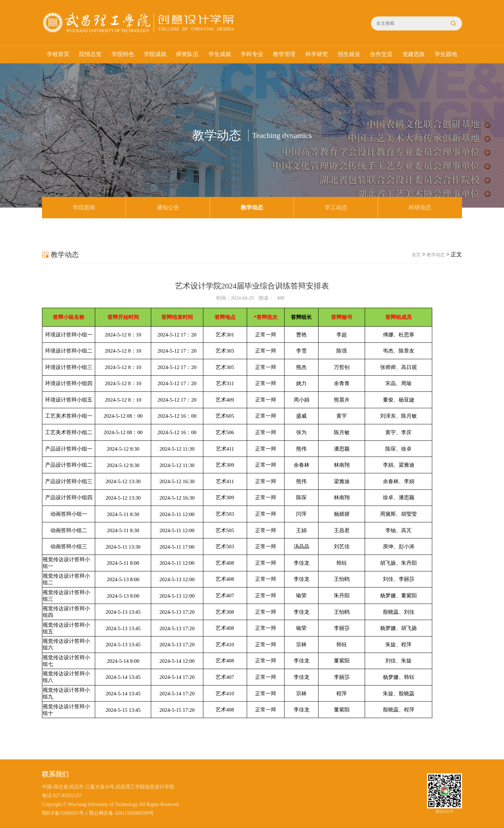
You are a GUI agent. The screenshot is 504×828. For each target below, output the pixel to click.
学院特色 (123, 54)
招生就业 (349, 54)
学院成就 (155, 54)
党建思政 (414, 54)
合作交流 (381, 54)
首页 (416, 255)
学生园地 (446, 54)
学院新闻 (84, 207)
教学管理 (284, 54)
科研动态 (420, 207)
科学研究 (317, 54)
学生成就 (220, 54)
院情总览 (90, 54)
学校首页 (58, 54)
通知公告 (168, 207)
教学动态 (252, 207)
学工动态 (336, 207)
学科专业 (252, 54)
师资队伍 (187, 54)
